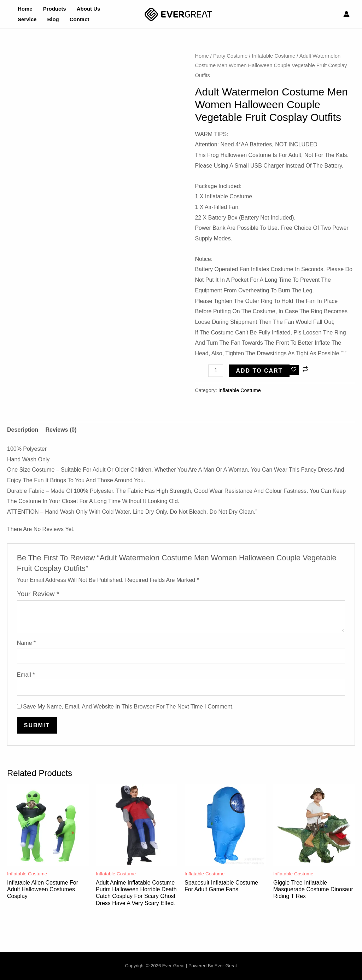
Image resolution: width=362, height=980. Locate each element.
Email (26, 675)
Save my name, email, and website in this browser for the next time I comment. (128, 707)
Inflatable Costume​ (274, 56)
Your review (38, 594)
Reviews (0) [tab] (61, 430)
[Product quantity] (216, 371)
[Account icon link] (346, 14)
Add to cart (259, 371)
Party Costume (230, 56)
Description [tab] (23, 430)
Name (26, 643)
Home (202, 56)
